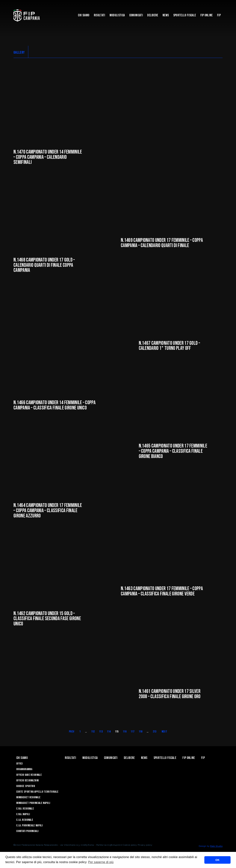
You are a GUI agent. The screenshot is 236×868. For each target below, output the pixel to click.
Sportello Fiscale (185, 15)
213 (155, 732)
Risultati (100, 15)
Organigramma (24, 770)
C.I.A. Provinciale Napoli (29, 826)
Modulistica (117, 15)
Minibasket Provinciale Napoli (33, 804)
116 (125, 732)
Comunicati (136, 15)
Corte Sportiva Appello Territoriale (37, 793)
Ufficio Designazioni (27, 781)
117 (133, 732)
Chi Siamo (84, 15)
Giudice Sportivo (26, 787)
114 (109, 732)
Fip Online (207, 15)
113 (101, 732)
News (166, 15)
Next (164, 732)
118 (141, 732)
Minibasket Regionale (28, 798)
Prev (72, 732)
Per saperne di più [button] (101, 862)
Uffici (19, 764)
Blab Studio (216, 847)
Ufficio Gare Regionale (29, 776)
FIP (219, 15)
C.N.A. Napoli (23, 815)
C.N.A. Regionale (25, 809)
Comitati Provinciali (27, 832)
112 (93, 732)
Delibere (153, 15)
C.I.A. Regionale (25, 821)
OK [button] (217, 860)
